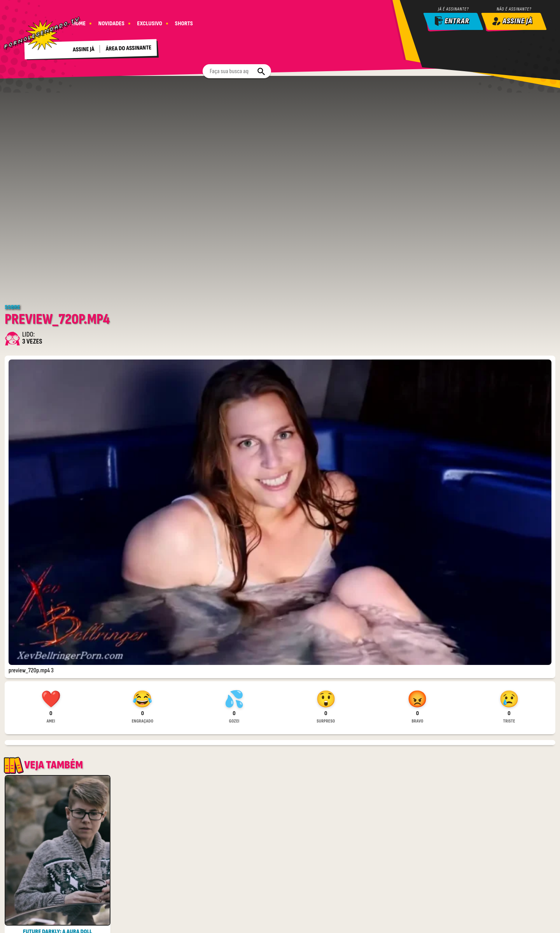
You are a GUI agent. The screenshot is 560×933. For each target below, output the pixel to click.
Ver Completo (58, 922)
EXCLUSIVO (152, 20)
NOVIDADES (112, 20)
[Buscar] (305, 21)
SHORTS (187, 20)
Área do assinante (130, 45)
